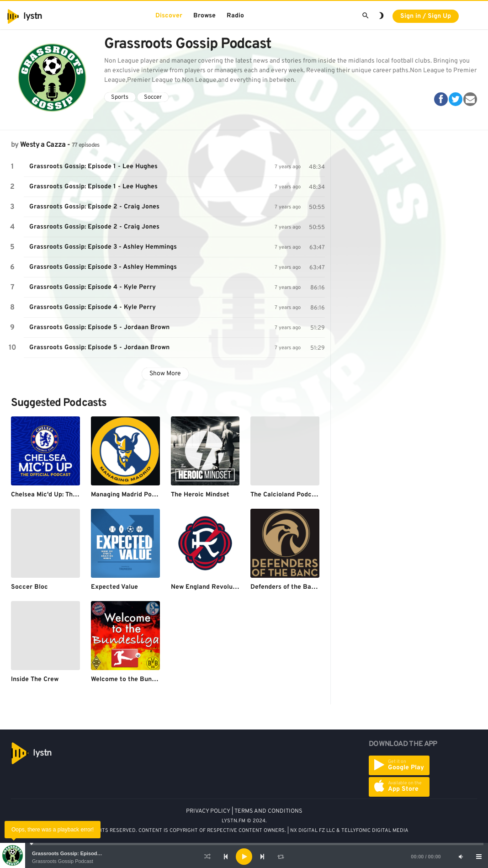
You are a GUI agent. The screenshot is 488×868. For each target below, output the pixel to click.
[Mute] (461, 857)
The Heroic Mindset (200, 495)
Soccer (153, 97)
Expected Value (114, 587)
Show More (165, 374)
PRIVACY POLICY (208, 811)
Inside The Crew (35, 679)
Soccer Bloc (29, 587)
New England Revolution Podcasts (223, 587)
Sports (120, 97)
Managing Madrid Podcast (130, 495)
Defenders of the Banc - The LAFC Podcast (315, 587)
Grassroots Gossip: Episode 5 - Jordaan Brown (99, 327)
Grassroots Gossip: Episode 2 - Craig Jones (94, 207)
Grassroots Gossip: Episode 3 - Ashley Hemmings (103, 247)
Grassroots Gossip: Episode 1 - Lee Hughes (85, 853)
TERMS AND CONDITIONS (268, 811)
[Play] (244, 857)
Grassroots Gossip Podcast (63, 861)
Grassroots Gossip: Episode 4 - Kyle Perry (93, 287)
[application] (244, 857)
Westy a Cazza (43, 145)
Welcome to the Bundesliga (132, 679)
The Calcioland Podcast (286, 495)
